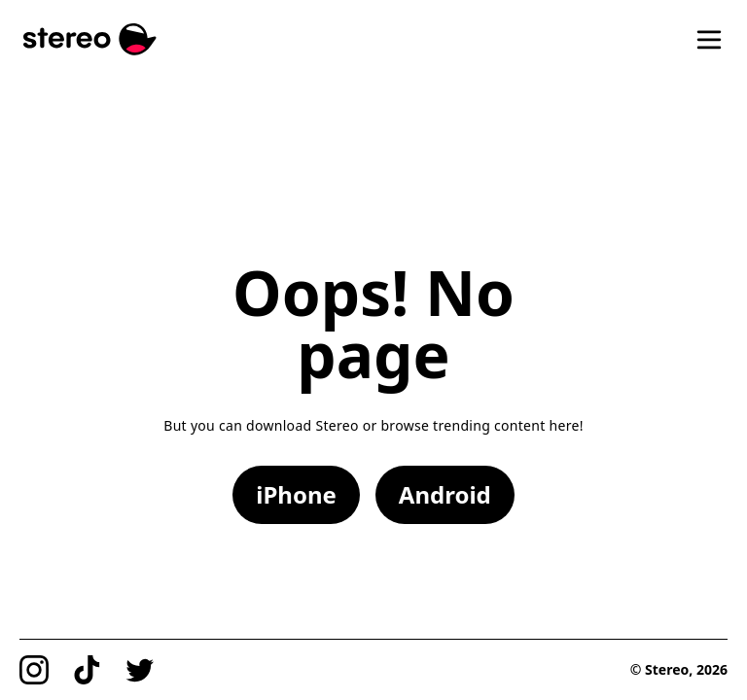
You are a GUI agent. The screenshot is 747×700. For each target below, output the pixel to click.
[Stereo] (90, 39)
